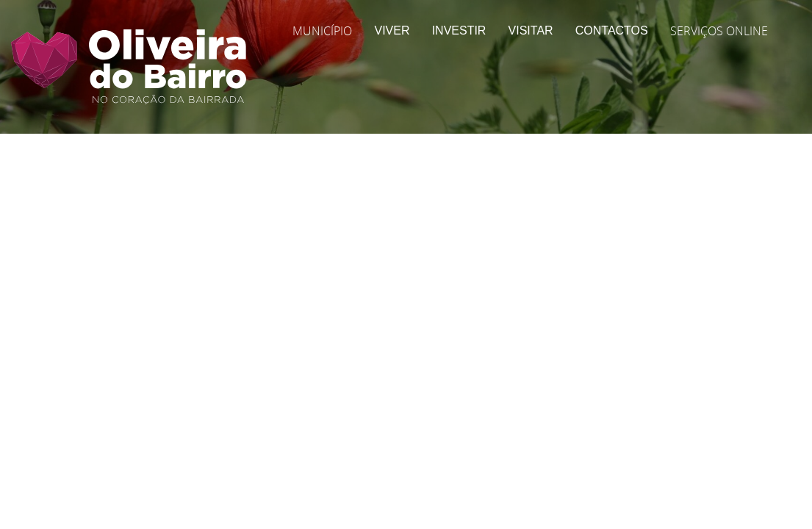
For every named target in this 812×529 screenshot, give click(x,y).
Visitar (531, 30)
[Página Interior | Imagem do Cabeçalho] (406, 99)
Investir (459, 30)
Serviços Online (719, 31)
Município (322, 31)
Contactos (612, 30)
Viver (392, 30)
